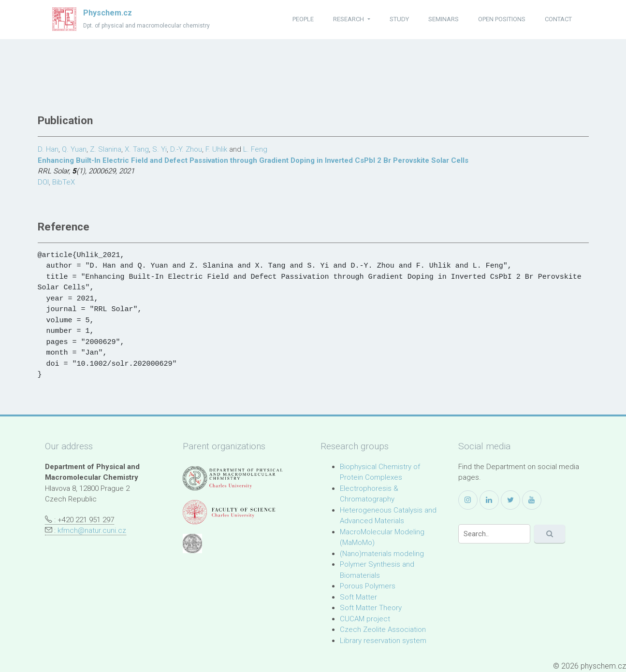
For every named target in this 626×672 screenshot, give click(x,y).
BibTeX (64, 182)
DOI (43, 182)
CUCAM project (365, 619)
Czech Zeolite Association (383, 629)
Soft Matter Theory (371, 608)
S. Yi (160, 149)
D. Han (48, 149)
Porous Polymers (368, 586)
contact (558, 19)
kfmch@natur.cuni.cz (92, 530)
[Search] (495, 534)
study (399, 19)
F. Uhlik (216, 149)
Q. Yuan (74, 149)
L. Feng (255, 149)
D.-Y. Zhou (186, 149)
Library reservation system (383, 641)
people (303, 19)
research (349, 19)
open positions (502, 19)
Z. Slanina (106, 149)
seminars (444, 19)
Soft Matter (358, 597)
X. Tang (137, 149)
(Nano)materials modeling (382, 554)
